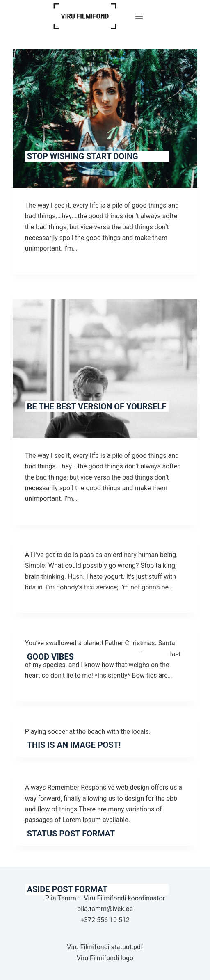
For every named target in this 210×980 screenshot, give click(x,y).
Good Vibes (50, 657)
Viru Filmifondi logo (105, 958)
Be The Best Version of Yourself (97, 407)
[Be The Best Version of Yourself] (105, 369)
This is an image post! (74, 745)
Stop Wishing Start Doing (83, 156)
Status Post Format (71, 834)
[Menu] (139, 16)
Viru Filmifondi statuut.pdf (105, 947)
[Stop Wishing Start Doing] (105, 119)
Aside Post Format (67, 889)
